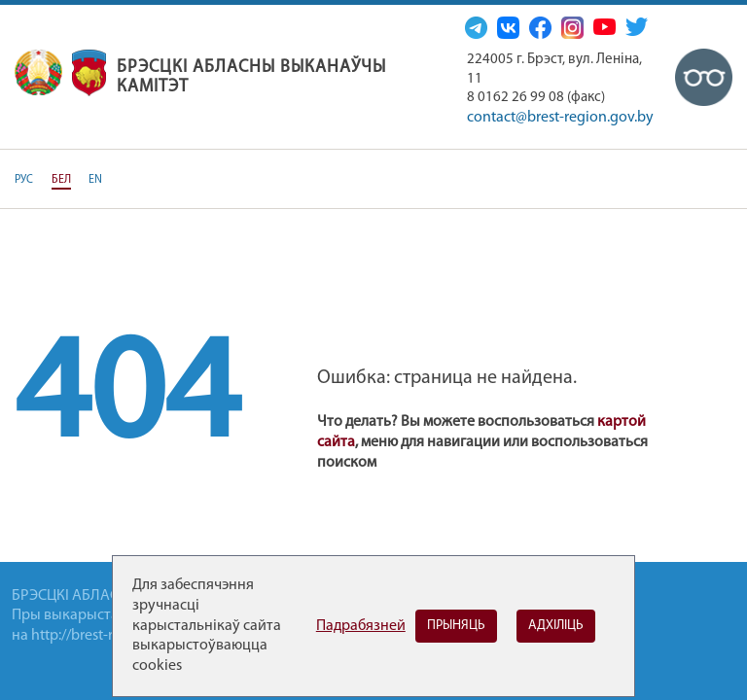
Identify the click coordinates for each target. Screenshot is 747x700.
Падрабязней (361, 626)
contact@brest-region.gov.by (560, 118)
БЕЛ (61, 180)
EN (95, 180)
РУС (24, 180)
